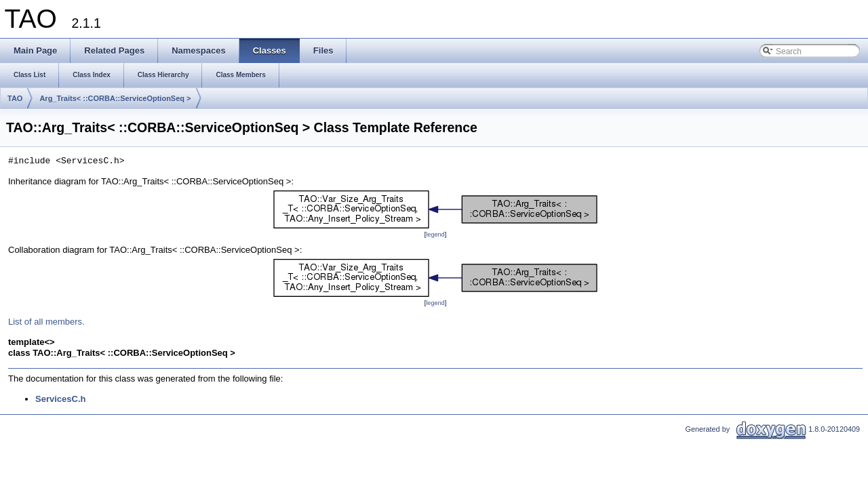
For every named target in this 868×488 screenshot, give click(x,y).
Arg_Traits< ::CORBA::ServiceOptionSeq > (115, 98)
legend (435, 235)
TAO (15, 98)
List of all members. (46, 322)
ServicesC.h (60, 399)
